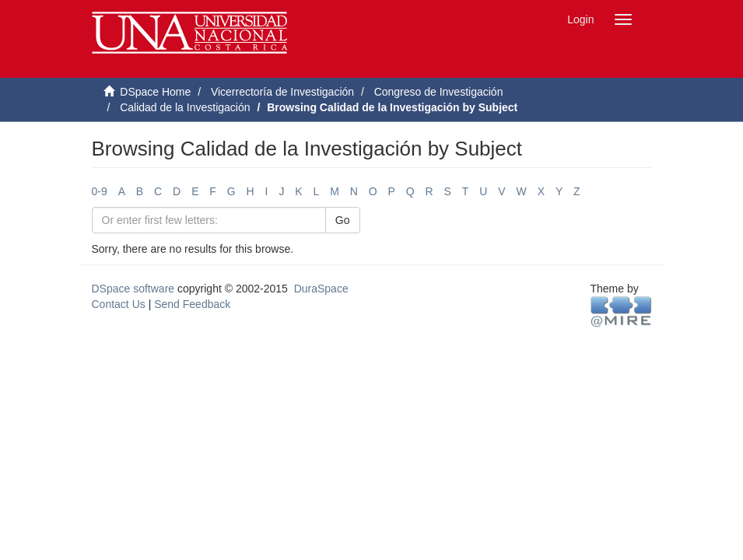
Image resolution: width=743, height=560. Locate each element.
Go (343, 220)
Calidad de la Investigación (185, 107)
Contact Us (119, 304)
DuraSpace (321, 289)
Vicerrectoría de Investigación (282, 92)
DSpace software (133, 289)
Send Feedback (192, 304)
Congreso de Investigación (439, 92)
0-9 (100, 191)
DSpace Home (155, 92)
